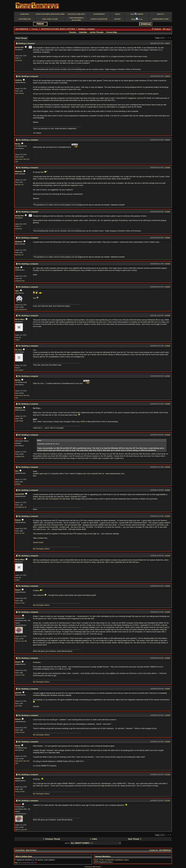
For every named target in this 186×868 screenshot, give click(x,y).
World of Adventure (99, 19)
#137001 (168, 801)
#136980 (168, 168)
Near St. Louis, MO (21, 641)
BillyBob (19, 408)
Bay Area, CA (19, 185)
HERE (83, 422)
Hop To (67, 843)
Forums (35, 29)
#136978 (168, 76)
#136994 (168, 586)
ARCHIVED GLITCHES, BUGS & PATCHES (58, 29)
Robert (18, 520)
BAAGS (117, 14)
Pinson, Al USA (20, 533)
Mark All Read (31, 850)
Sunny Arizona (20, 93)
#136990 (168, 467)
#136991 (168, 490)
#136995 (168, 612)
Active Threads (97, 32)
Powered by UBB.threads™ (93, 867)
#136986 (168, 346)
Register (157, 29)
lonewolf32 (20, 494)
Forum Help (112, 32)
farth (96, 860)
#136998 (168, 715)
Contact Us (154, 850)
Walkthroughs (25, 19)
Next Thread (135, 839)
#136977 (168, 43)
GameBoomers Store (160, 19)
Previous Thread (51, 839)
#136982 (168, 238)
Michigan (18, 484)
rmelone (19, 80)
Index (93, 839)
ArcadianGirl (109, 860)
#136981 (168, 212)
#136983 (168, 264)
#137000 (168, 774)
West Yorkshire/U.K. (21, 309)
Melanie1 (19, 171)
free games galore (50, 19)
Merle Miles (20, 319)
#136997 (168, 689)
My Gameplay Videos (41, 549)
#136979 (168, 140)
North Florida (19, 421)
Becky (18, 144)
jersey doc (19, 47)
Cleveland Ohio (20, 281)
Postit (101, 860)
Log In (167, 29)
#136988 (168, 404)
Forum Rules (20, 850)
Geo (17, 471)
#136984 (168, 287)
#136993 (168, 556)
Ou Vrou (19, 350)
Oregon (17, 340)
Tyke (17, 291)
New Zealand (19, 370)
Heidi (17, 268)
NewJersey (19, 60)
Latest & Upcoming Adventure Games (50, 14)
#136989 (168, 435)
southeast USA (20, 456)
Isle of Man (18, 706)
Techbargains (54, 499)
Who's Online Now (24, 856)
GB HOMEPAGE (22, 29)
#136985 (168, 315)
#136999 (168, 742)
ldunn (127, 860)
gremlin (18, 693)
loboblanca (119, 860)
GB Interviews (99, 14)
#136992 (168, 516)
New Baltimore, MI (21, 507)
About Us (160, 14)
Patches (117, 19)
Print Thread (21, 38)
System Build (38, 542)
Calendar (83, 32)
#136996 (168, 658)
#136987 (168, 376)
